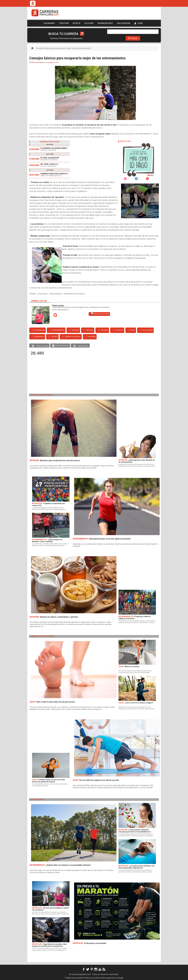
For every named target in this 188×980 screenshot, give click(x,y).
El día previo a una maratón (95, 943)
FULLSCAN (89, 23)
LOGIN (138, 23)
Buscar (133, 38)
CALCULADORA (124, 23)
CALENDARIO (49, 23)
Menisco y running (132, 666)
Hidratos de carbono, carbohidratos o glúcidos (59, 617)
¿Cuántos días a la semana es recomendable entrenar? (68, 865)
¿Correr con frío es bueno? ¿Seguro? (139, 703)
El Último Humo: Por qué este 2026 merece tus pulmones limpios (48, 781)
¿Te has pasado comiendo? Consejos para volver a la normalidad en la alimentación (135, 832)
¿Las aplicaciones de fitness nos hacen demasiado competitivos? (137, 867)
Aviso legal (106, 978)
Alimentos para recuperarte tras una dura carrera (60, 460)
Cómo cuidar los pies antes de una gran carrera (55, 702)
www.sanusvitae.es (60, 310)
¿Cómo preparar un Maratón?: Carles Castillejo (47, 541)
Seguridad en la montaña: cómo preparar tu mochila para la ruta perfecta (49, 945)
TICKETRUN (64, 23)
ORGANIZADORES (105, 23)
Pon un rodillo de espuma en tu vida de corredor (99, 780)
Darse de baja (117, 978)
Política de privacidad (74, 978)
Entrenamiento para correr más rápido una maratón (110, 539)
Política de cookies (92, 978)
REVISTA (77, 23)
